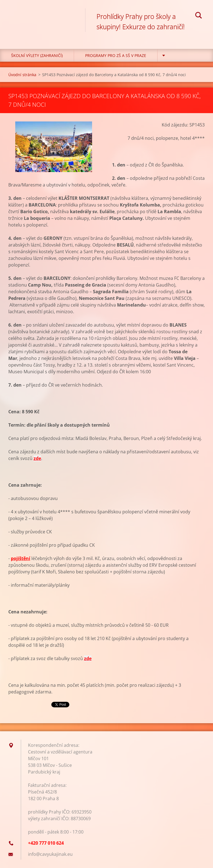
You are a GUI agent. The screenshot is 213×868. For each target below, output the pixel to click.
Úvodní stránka (22, 75)
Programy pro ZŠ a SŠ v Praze (116, 55)
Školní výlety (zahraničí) (37, 55)
